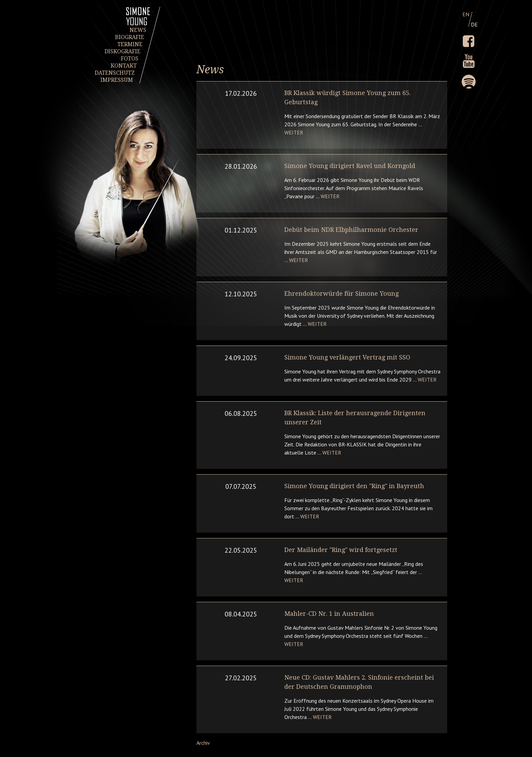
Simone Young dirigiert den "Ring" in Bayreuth (354, 486)
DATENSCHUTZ (115, 73)
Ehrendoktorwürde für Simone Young (341, 293)
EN (466, 14)
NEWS (138, 30)
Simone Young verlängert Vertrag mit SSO (347, 357)
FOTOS (130, 59)
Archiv (203, 743)
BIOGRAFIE (130, 37)
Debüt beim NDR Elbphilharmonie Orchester (351, 230)
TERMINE (130, 44)
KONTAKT (123, 66)
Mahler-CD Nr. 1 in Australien (329, 614)
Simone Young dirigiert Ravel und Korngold (350, 166)
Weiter (294, 132)
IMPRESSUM (116, 80)
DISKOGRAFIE (122, 51)
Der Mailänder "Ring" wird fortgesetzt (341, 550)
